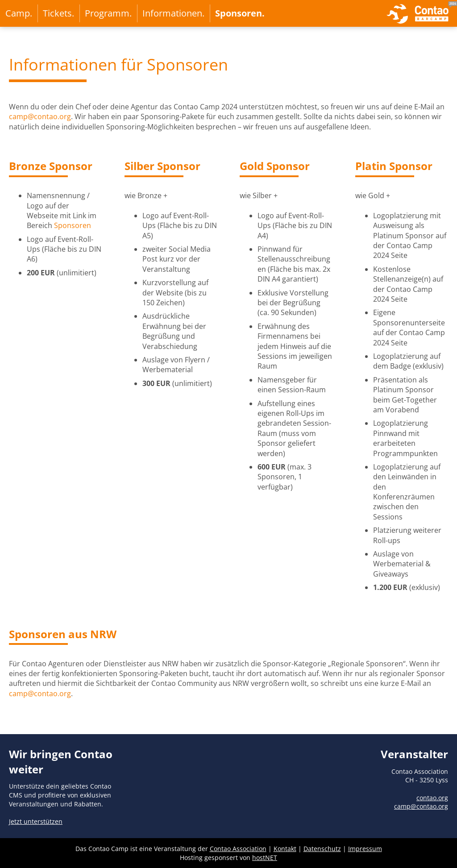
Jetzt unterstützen (36, 821)
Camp (18, 13)
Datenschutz (322, 849)
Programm (107, 13)
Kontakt (285, 849)
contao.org (432, 798)
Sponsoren (239, 13)
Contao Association (238, 849)
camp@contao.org (40, 116)
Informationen (172, 13)
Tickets (57, 13)
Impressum (365, 849)
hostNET (265, 858)
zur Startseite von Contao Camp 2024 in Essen (422, 13)
